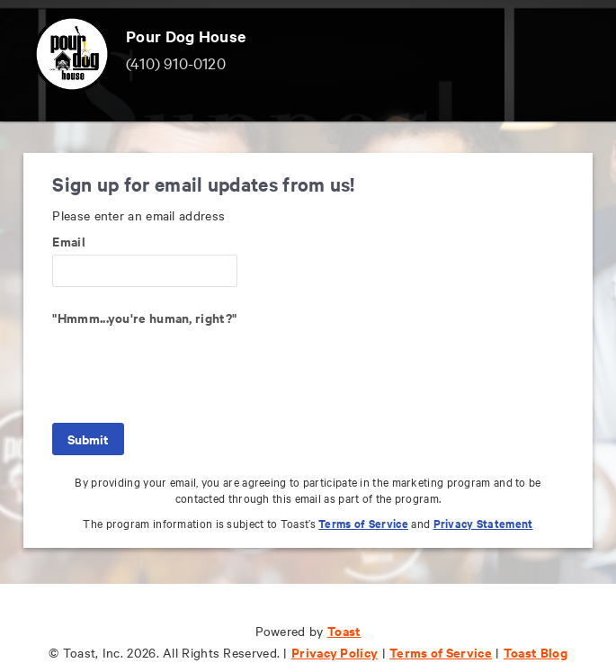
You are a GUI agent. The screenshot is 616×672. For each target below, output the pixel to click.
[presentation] (189, 366)
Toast (344, 630)
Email (69, 241)
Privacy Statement (483, 523)
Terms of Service (363, 523)
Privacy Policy (335, 652)
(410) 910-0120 (176, 63)
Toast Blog (536, 652)
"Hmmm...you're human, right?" (144, 318)
